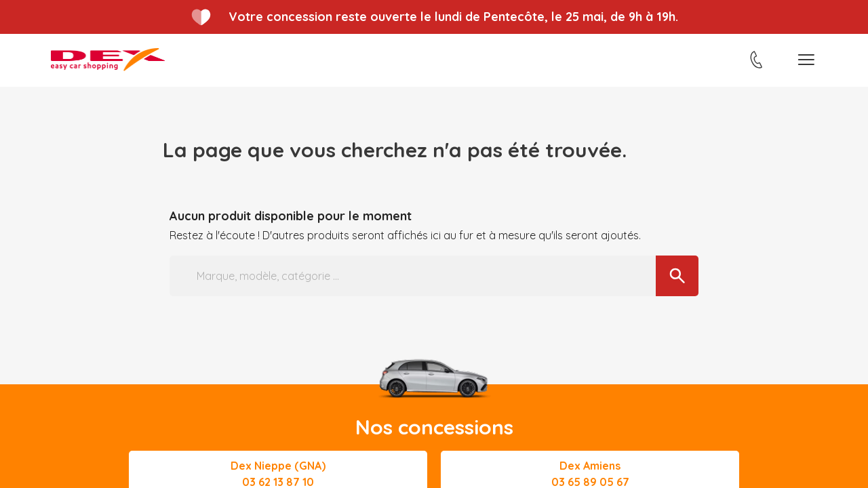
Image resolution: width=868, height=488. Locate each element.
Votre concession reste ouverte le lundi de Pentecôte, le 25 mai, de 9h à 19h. (453, 17)
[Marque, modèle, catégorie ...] (434, 276)
